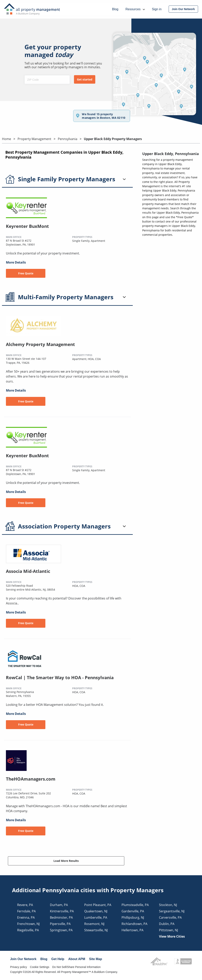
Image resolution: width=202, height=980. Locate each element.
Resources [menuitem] (135, 9)
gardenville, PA (133, 911)
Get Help (58, 959)
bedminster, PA (61, 917)
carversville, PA (170, 917)
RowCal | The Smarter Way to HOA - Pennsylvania (60, 677)
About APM (77, 959)
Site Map (96, 959)
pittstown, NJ (168, 930)
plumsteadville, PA (135, 905)
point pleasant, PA (98, 905)
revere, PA (25, 905)
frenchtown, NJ (28, 924)
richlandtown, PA (134, 924)
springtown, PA (61, 930)
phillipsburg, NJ (133, 917)
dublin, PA (167, 924)
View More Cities (172, 936)
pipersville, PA (60, 924)
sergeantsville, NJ (172, 911)
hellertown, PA (132, 930)
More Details (16, 262)
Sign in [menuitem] (157, 9)
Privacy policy (19, 967)
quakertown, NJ (96, 911)
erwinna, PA (26, 917)
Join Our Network (23, 959)
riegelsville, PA (28, 930)
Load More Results (66, 861)
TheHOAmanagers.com (31, 779)
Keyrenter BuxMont (27, 226)
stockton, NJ (168, 905)
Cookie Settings (40, 967)
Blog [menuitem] (115, 9)
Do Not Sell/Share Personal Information (76, 967)
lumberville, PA (96, 917)
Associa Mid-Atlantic (28, 571)
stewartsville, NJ (96, 930)
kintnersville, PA (62, 911)
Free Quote (26, 273)
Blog (44, 959)
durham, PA (59, 905)
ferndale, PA (26, 911)
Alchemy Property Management (40, 344)
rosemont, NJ (94, 924)
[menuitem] (183, 9)
